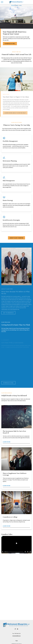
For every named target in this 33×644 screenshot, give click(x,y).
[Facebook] (15, 629)
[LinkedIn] (18, 629)
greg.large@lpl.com (16, 636)
